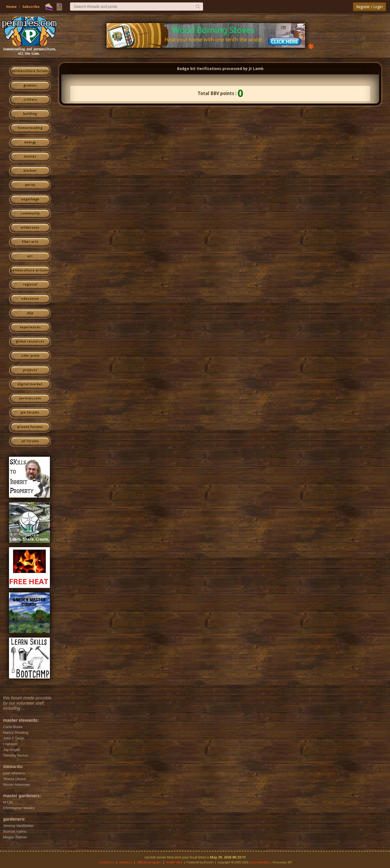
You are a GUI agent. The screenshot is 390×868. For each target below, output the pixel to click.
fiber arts (30, 242)
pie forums (30, 413)
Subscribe (31, 7)
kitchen (30, 171)
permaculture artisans (30, 270)
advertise (126, 862)
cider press (30, 356)
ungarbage (30, 199)
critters (30, 100)
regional (30, 285)
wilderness (30, 228)
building (30, 114)
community (30, 214)
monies (30, 157)
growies (30, 86)
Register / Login (369, 7)
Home (11, 7)
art (30, 256)
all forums (30, 441)
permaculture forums (30, 71)
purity (30, 185)
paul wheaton (260, 862)
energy (30, 142)
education (30, 299)
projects (30, 370)
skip (30, 313)
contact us (106, 862)
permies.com (30, 398)
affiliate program (149, 862)
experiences (30, 327)
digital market (30, 384)
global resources (30, 342)
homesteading (30, 128)
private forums (30, 427)
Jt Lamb (256, 69)
